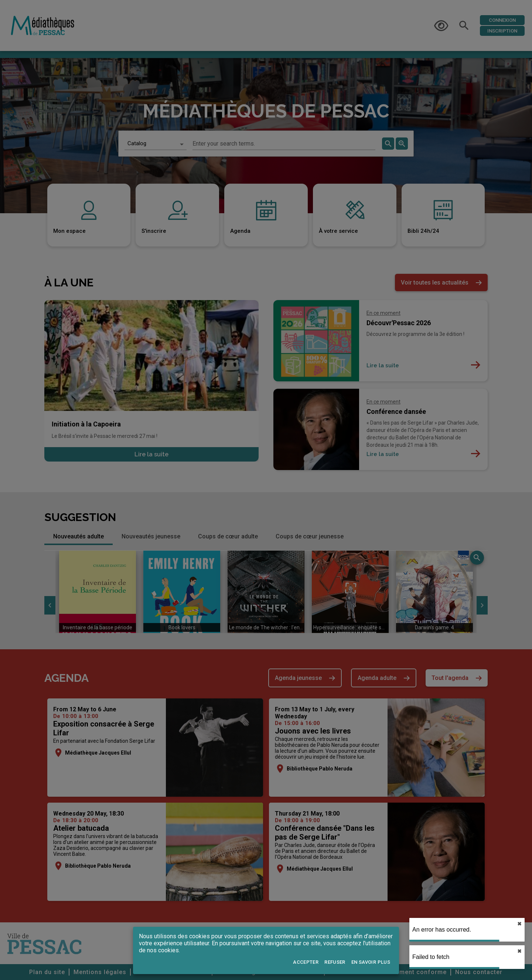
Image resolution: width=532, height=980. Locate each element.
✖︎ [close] (519, 924)
